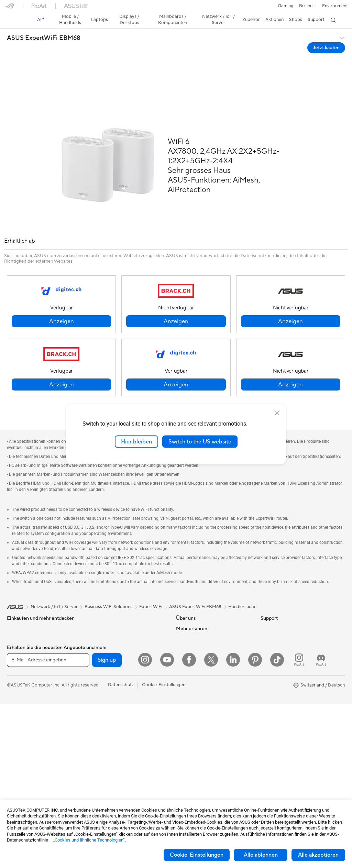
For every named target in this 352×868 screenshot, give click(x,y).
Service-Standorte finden (201, 714)
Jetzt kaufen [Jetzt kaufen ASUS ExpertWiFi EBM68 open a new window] (326, 36)
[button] (9, 8)
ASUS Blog (272, 694)
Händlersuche (242, 579)
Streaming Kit (104, 756)
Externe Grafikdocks (111, 662)
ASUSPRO (271, 663)
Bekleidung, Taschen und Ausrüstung (127, 766)
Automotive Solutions (283, 673)
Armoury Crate (276, 704)
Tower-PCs (18, 725)
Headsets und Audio (111, 746)
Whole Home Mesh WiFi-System (123, 694)
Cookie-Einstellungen (197, 855)
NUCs (13, 746)
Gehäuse (99, 601)
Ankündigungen (192, 621)
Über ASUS (188, 601)
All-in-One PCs (22, 715)
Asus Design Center (280, 652)
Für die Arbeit (21, 642)
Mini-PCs (16, 756)
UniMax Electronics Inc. (200, 673)
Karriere (184, 611)
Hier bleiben (136, 441)
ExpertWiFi (151, 579)
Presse (183, 642)
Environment (273, 611)
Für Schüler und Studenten (34, 663)
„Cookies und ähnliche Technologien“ (89, 840)
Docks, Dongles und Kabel (117, 797)
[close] (277, 413)
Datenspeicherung (109, 652)
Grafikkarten (20, 788)
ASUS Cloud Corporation (202, 662)
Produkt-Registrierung (199, 725)
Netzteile (99, 621)
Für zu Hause (20, 632)
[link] (176, 8)
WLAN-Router (105, 683)
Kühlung (98, 611)
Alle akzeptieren (318, 855)
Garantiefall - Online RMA (202, 694)
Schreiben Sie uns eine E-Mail (206, 735)
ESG (265, 601)
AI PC (266, 632)
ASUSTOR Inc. (191, 652)
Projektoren (19, 705)
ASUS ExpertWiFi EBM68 (44, 26)
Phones (14, 611)
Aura (265, 714)
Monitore (16, 694)
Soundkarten (103, 631)
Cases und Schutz (108, 777)
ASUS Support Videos (199, 782)
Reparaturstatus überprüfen (204, 704)
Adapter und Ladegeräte (115, 787)
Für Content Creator (28, 653)
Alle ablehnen (261, 855)
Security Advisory (194, 771)
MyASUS (185, 792)
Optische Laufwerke (111, 642)
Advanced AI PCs (278, 642)
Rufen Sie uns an (192, 745)
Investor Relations (194, 631)
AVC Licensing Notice (283, 683)
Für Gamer (18, 673)
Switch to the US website (200, 441)
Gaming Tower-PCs (26, 736)
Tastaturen (101, 725)
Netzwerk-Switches (110, 704)
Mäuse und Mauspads (112, 735)
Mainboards (19, 777)
